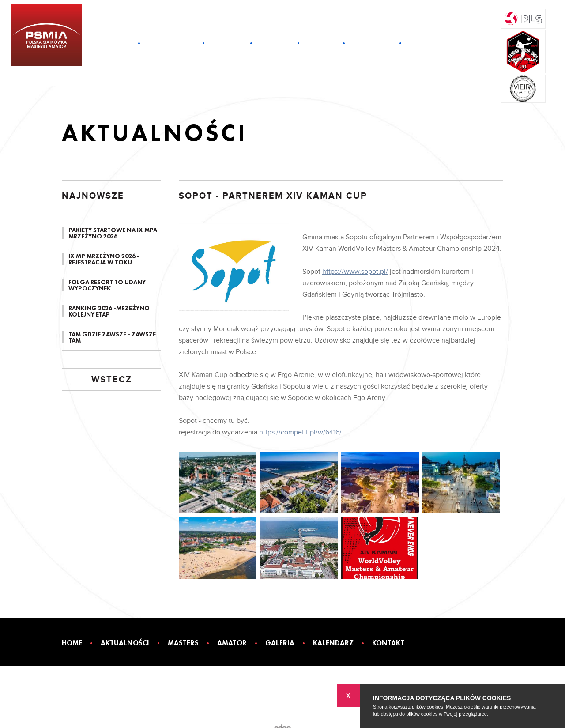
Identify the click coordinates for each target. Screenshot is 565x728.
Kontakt (426, 43)
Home (120, 43)
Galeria (321, 43)
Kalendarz (372, 43)
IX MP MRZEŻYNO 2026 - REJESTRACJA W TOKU (104, 259)
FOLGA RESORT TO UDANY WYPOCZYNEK (107, 285)
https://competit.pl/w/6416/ (300, 432)
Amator (275, 43)
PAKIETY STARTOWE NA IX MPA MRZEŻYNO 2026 (113, 233)
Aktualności (171, 43)
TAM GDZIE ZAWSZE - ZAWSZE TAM (112, 337)
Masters (227, 43)
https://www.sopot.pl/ (355, 272)
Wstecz (112, 380)
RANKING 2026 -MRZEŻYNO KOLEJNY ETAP (109, 311)
